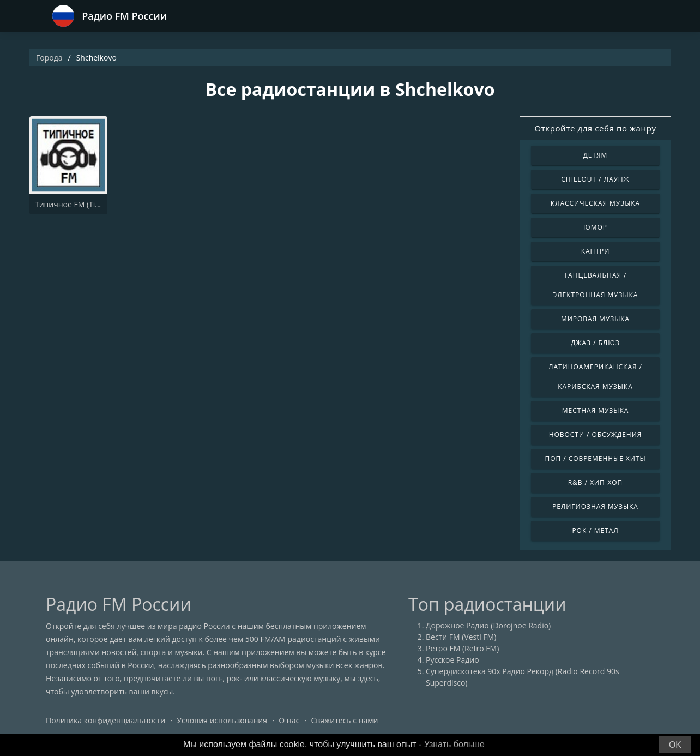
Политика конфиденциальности (105, 720)
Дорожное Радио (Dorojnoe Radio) (488, 625)
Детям (596, 155)
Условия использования (222, 720)
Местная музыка (596, 410)
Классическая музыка (595, 203)
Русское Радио (452, 660)
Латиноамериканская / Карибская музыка (595, 377)
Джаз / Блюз (595, 343)
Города (49, 58)
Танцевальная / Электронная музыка (596, 285)
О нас (289, 720)
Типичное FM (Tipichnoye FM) (89, 204)
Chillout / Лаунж (595, 179)
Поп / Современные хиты (595, 458)
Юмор (595, 227)
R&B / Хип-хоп (596, 482)
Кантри (595, 251)
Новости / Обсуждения (596, 434)
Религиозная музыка (595, 506)
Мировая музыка (595, 319)
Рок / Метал (595, 530)
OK (675, 745)
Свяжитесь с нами (344, 720)
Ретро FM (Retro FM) (462, 648)
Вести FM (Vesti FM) (461, 637)
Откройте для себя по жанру (595, 128)
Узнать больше (454, 744)
